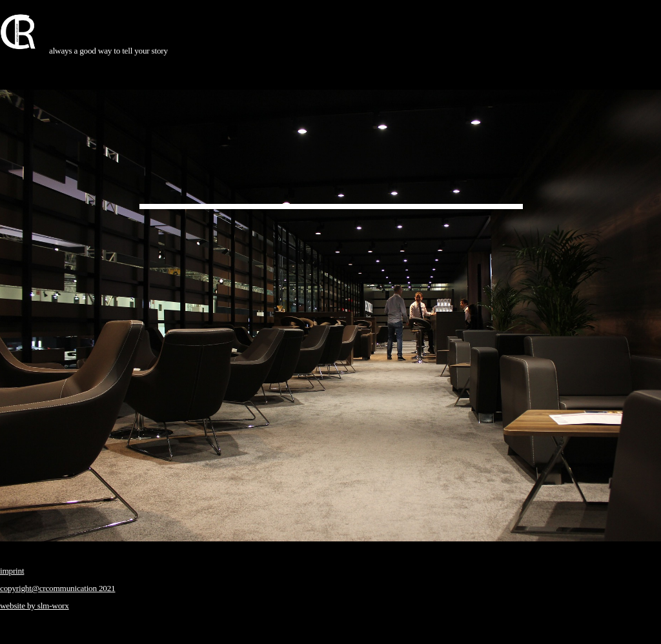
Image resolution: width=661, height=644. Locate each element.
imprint (12, 571)
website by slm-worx (35, 606)
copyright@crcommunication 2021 (58, 588)
